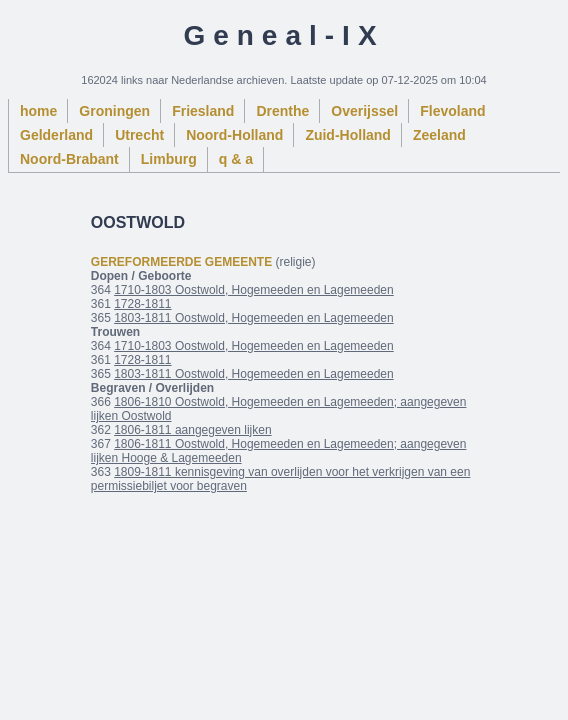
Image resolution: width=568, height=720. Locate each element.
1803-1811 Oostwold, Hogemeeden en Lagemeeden (254, 318)
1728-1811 (142, 304)
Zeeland (439, 135)
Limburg (169, 159)
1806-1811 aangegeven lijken (192, 430)
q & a (236, 159)
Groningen (114, 111)
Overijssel (364, 111)
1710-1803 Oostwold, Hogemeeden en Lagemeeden (254, 290)
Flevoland (452, 111)
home (38, 111)
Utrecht (139, 135)
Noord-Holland (234, 135)
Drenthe (282, 111)
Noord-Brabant (69, 159)
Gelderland (56, 135)
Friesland (203, 111)
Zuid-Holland (348, 135)
